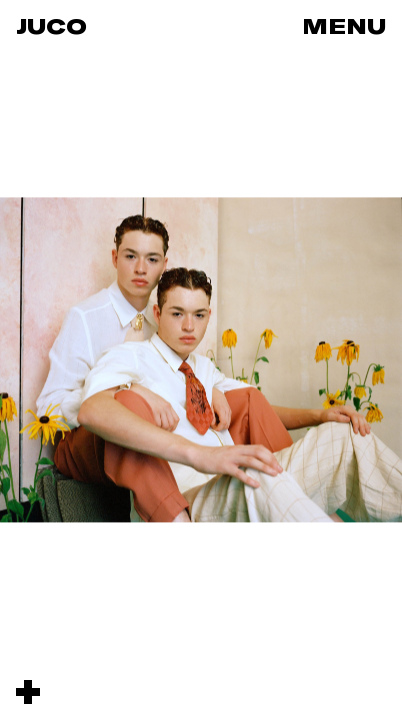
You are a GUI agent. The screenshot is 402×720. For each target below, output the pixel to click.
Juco (51, 26)
